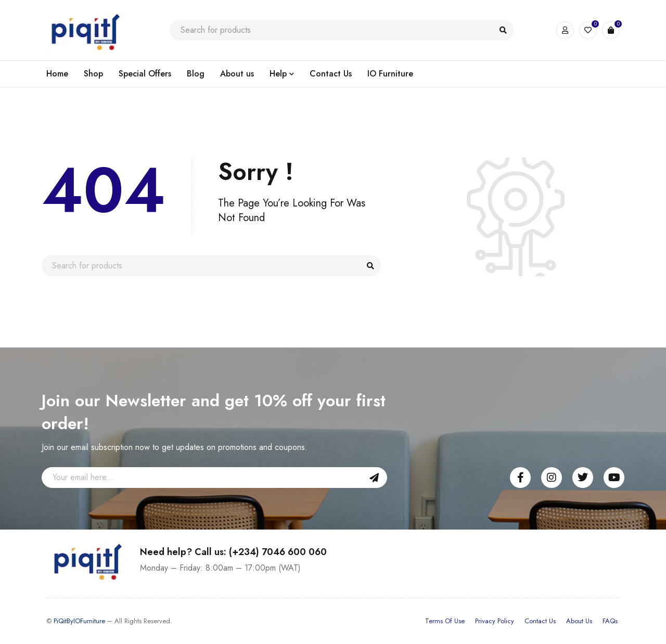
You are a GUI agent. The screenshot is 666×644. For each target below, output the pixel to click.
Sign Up (374, 478)
